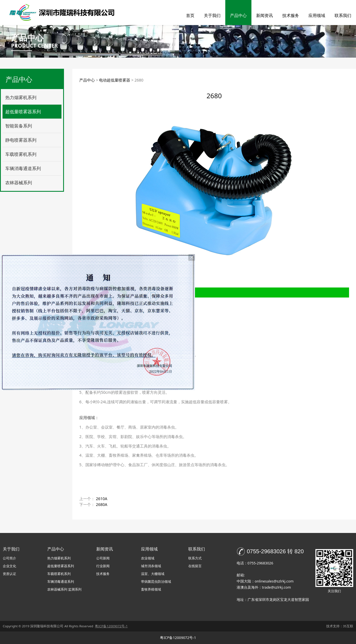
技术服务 (291, 15)
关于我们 (212, 15)
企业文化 (9, 566)
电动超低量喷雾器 (115, 80)
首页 (190, 15)
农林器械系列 (19, 183)
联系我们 (343, 15)
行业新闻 (103, 566)
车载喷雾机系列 (21, 154)
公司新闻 (103, 558)
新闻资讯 (264, 15)
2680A (102, 504)
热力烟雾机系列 (21, 97)
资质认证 (9, 574)
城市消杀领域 (151, 566)
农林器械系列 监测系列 (64, 589)
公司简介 (9, 558)
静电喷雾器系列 (21, 140)
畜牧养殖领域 (151, 589)
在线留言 (195, 566)
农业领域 (148, 558)
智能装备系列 (19, 126)
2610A (102, 499)
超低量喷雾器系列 (23, 112)
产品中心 (238, 15)
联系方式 (195, 558)
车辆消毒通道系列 (23, 168)
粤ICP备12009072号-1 (178, 638)
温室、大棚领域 (153, 574)
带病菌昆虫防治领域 (156, 582)
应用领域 (317, 15)
